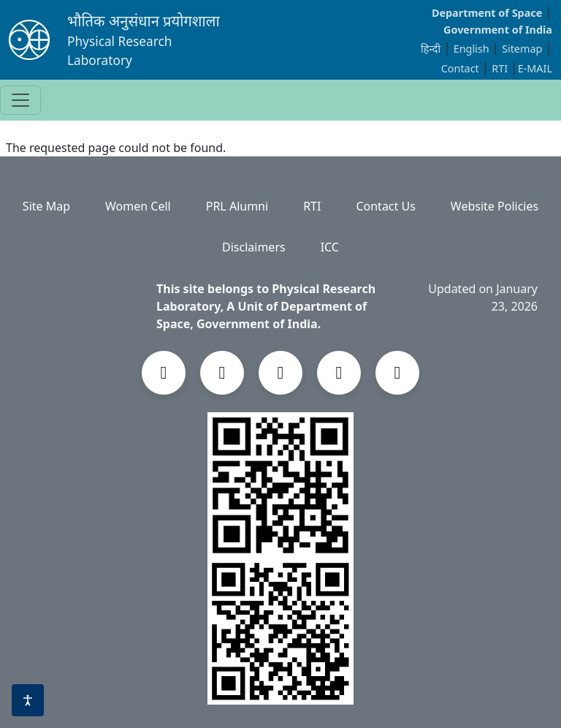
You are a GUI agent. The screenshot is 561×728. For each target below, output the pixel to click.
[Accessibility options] (28, 700)
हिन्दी (431, 49)
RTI (501, 68)
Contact (462, 68)
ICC (330, 247)
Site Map (46, 206)
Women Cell (138, 206)
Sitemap (523, 49)
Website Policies (495, 206)
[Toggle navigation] (20, 100)
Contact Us (385, 206)
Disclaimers (254, 247)
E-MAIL (535, 68)
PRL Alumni (237, 206)
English (472, 49)
